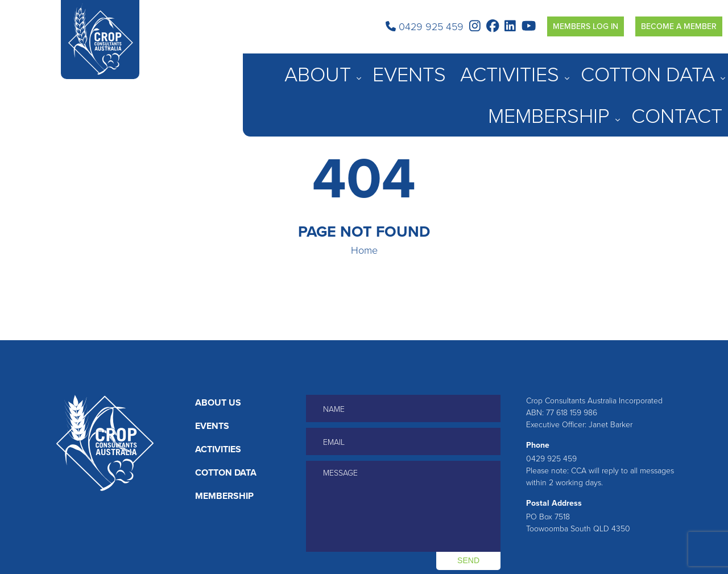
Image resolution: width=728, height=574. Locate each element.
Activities (510, 67)
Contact (705, 67)
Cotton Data (575, 67)
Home (364, 250)
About (416, 67)
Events (463, 67)
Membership (644, 67)
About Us (218, 402)
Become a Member (679, 26)
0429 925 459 (425, 27)
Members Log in (586, 26)
